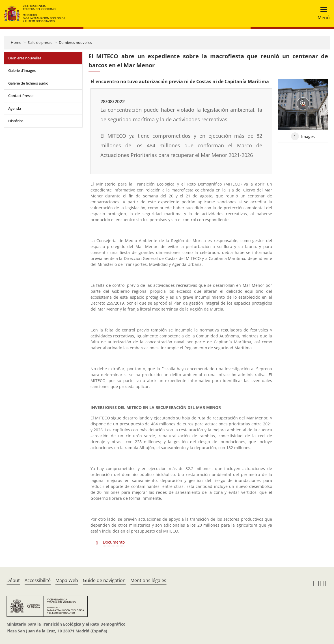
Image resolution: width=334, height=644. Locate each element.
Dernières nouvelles (75, 42)
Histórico (16, 121)
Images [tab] (303, 136)
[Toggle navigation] (322, 13)
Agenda (15, 108)
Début (13, 580)
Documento (114, 542)
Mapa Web (67, 580)
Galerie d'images (22, 70)
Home (16, 42)
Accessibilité (38, 580)
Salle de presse (40, 42)
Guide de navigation (104, 580)
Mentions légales (148, 580)
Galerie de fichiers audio (28, 83)
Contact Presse (21, 96)
